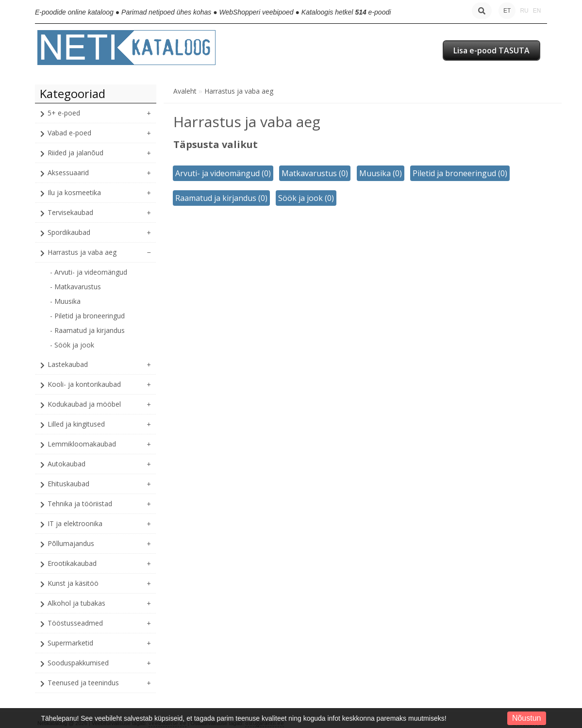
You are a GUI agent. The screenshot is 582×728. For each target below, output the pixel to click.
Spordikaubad (69, 232)
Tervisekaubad (70, 212)
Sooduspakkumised (78, 663)
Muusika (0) (381, 173)
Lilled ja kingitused (76, 424)
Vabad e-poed (69, 133)
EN (537, 11)
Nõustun (527, 718)
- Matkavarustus (75, 287)
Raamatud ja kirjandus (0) (221, 198)
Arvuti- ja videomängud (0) (223, 173)
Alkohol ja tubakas (76, 603)
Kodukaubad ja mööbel (84, 404)
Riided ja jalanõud (75, 153)
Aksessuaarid (68, 173)
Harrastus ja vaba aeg (82, 252)
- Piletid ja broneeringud (87, 316)
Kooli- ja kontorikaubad (84, 384)
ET (507, 11)
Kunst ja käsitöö (73, 583)
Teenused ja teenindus (83, 683)
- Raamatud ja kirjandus (87, 330)
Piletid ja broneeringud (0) (460, 173)
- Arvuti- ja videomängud (89, 272)
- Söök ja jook (72, 345)
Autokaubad (67, 464)
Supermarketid (70, 643)
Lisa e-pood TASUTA (491, 50)
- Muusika (65, 301)
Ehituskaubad (68, 484)
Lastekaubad (68, 364)
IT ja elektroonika (75, 523)
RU (524, 11)
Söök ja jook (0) (306, 198)
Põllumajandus (71, 543)
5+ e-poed (64, 113)
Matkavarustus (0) (315, 173)
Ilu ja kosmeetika (74, 192)
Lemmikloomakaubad (82, 444)
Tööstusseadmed (75, 623)
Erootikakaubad (72, 563)
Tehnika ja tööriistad (80, 504)
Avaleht (185, 91)
